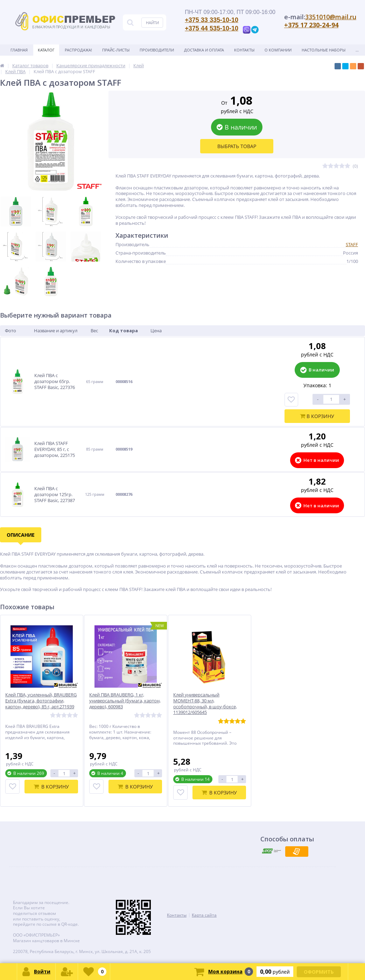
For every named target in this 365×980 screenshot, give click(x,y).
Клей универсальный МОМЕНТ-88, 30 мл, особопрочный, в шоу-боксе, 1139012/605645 (205, 704)
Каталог (46, 50)
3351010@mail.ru (331, 17)
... (357, 50)
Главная (19, 50)
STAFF (352, 244)
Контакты (244, 50)
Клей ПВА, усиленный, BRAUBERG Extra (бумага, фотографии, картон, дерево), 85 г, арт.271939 (41, 701)
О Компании (278, 50)
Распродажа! (78, 50)
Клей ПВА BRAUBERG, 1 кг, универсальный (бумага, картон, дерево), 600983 (125, 701)
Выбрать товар (237, 146)
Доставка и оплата (204, 50)
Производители (157, 50)
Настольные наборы (324, 50)
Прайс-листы (116, 50)
